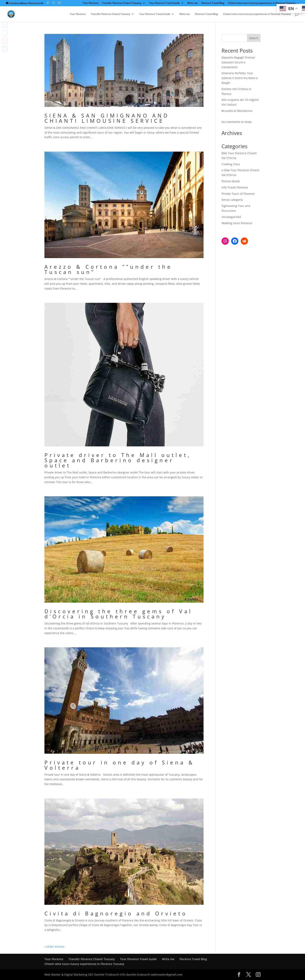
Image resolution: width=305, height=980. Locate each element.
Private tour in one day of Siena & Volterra (119, 765)
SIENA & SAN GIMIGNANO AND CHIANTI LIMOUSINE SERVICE (107, 118)
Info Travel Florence (235, 187)
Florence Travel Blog (213, 3)
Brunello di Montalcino (237, 111)
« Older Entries (54, 947)
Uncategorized (231, 217)
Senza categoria (232, 200)
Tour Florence (91, 3)
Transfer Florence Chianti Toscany (122, 3)
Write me (193, 3)
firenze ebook (231, 181)
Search (254, 38)
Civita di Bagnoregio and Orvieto (116, 913)
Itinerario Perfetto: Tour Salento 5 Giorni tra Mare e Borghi (240, 78)
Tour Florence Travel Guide (164, 3)
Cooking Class (231, 164)
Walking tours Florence (237, 223)
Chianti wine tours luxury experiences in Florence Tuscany (262, 3)
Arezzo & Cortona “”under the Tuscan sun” (108, 269)
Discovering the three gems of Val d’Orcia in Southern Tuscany (118, 614)
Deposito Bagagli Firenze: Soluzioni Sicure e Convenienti (238, 62)
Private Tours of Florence (238, 194)
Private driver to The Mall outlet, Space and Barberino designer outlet (118, 460)
